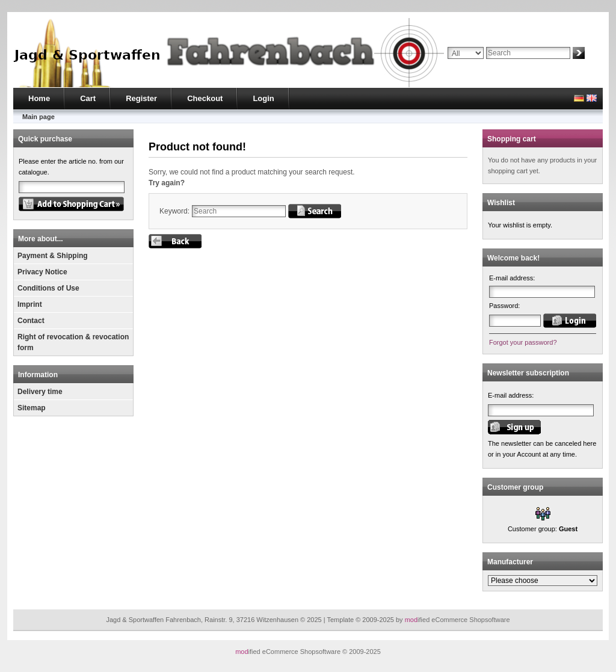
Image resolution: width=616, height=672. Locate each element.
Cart (88, 98)
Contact (31, 321)
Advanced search (473, 64)
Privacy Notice (42, 272)
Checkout (205, 98)
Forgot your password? (523, 342)
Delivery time (40, 392)
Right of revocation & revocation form (73, 342)
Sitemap (32, 408)
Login (263, 98)
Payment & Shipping (53, 256)
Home (39, 98)
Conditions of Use (48, 288)
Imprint (30, 304)
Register (141, 98)
